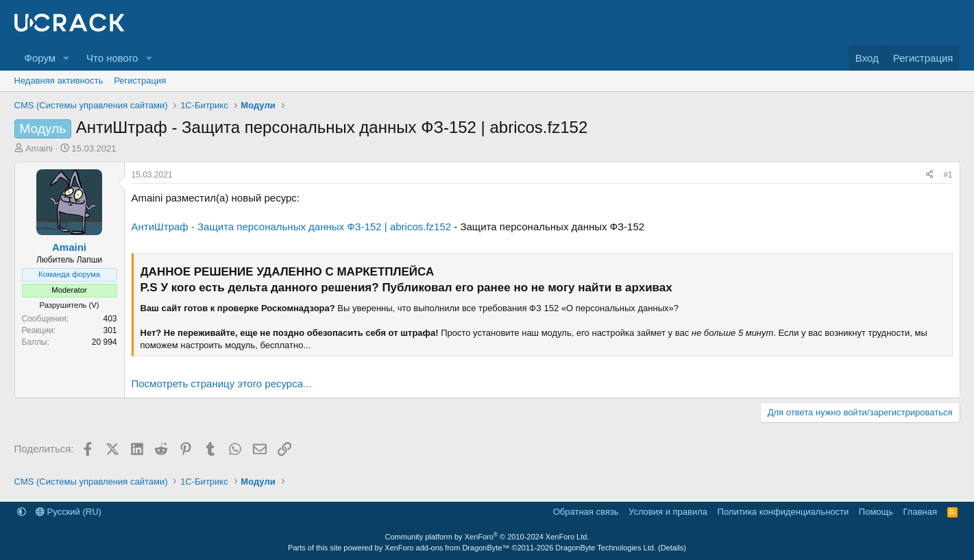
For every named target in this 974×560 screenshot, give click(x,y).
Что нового (112, 58)
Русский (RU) (69, 512)
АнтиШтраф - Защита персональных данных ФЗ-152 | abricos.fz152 (292, 227)
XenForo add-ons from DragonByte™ (447, 548)
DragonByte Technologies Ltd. (606, 548)
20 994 (105, 342)
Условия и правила (668, 512)
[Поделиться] (929, 175)
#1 (948, 175)
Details (672, 548)
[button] (66, 58)
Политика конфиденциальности (783, 512)
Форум (40, 58)
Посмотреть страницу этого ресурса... (222, 384)
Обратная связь (586, 512)
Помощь (876, 512)
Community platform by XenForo (487, 537)
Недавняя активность (59, 81)
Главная (920, 512)
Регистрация (140, 81)
